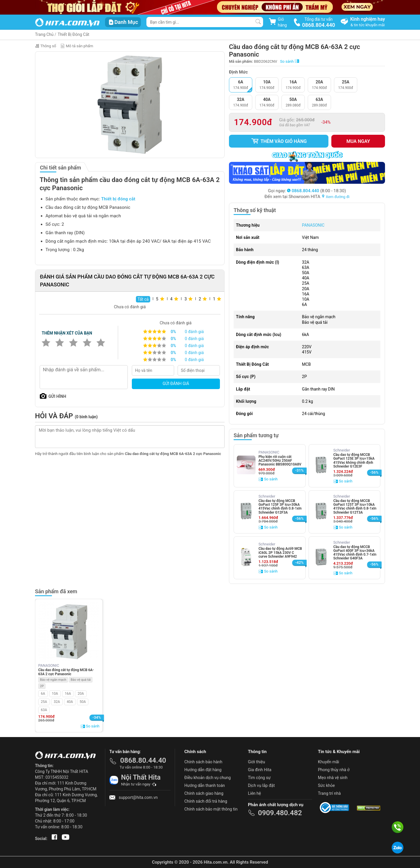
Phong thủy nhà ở (334, 770)
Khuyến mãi (329, 762)
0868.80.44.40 (143, 760)
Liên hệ (254, 793)
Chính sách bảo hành (203, 762)
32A (57, 702)
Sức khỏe (326, 785)
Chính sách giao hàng (204, 793)
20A (81, 694)
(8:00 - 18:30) (316, 191)
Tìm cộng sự (259, 778)
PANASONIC (313, 225)
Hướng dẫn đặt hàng (203, 770)
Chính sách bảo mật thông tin (211, 809)
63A (44, 710)
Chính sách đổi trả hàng (206, 801)
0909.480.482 (280, 813)
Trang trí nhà (329, 793)
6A (43, 694)
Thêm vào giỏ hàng (279, 141)
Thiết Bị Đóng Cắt (73, 34)
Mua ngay (358, 141)
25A (44, 702)
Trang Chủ (44, 34)
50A (83, 702)
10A (55, 694)
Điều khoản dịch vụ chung (208, 778)
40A (70, 702)
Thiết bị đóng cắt (118, 199)
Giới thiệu (257, 762)
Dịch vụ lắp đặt (261, 785)
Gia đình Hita (260, 770)
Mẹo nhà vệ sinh (333, 778)
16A (68, 694)
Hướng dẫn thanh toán (205, 785)
